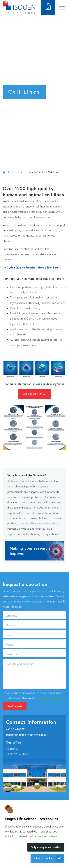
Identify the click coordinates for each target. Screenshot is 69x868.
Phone (10, 644)
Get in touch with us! (34, 394)
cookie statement (48, 836)
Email (10, 635)
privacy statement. (51, 698)
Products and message (20, 664)
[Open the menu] (62, 8)
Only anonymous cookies (46, 847)
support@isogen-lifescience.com (26, 734)
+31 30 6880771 (16, 729)
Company (12, 616)
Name (10, 625)
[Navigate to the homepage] (19, 8)
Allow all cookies (44, 858)
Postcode (12, 654)
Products (14, 172)
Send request (15, 706)
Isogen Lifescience (4, 172)
